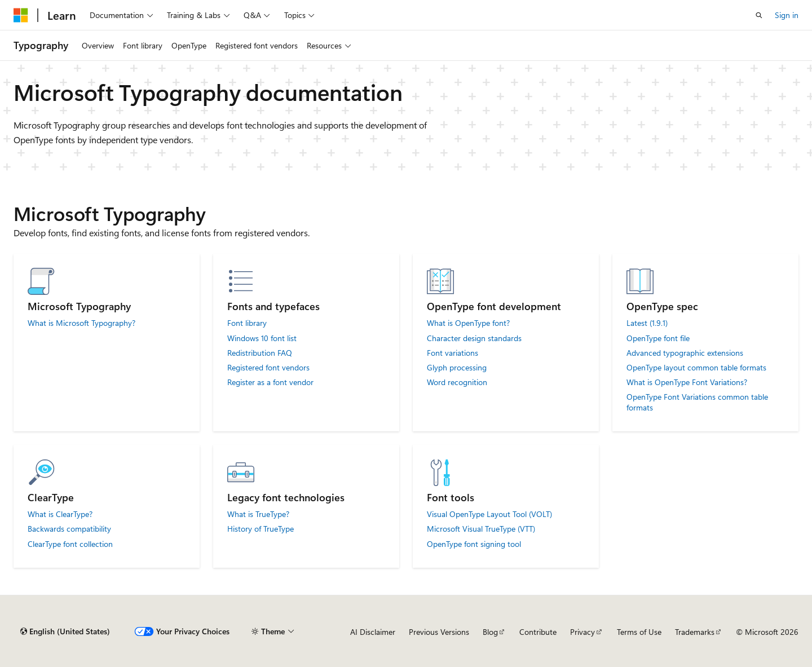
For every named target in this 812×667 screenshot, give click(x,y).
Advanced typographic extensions (685, 353)
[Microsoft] (21, 15)
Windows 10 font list (262, 338)
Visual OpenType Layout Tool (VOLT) (489, 514)
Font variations (453, 353)
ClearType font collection (70, 544)
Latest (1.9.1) (647, 323)
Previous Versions (439, 632)
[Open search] (759, 15)
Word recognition (457, 382)
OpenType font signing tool (474, 544)
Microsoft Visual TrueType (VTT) (481, 529)
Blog (490, 632)
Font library (247, 323)
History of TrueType (261, 529)
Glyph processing (457, 368)
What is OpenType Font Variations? (687, 382)
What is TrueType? (258, 514)
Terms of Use (639, 632)
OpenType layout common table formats (696, 368)
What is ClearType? (60, 514)
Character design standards (474, 338)
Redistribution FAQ (260, 353)
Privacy (582, 632)
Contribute (538, 632)
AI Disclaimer (373, 632)
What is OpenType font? (468, 323)
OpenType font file (658, 338)
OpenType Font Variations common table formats (697, 402)
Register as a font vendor (270, 382)
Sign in (787, 15)
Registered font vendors (268, 368)
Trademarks (695, 632)
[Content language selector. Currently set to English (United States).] (65, 631)
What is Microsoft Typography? (81, 323)
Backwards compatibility (69, 529)
